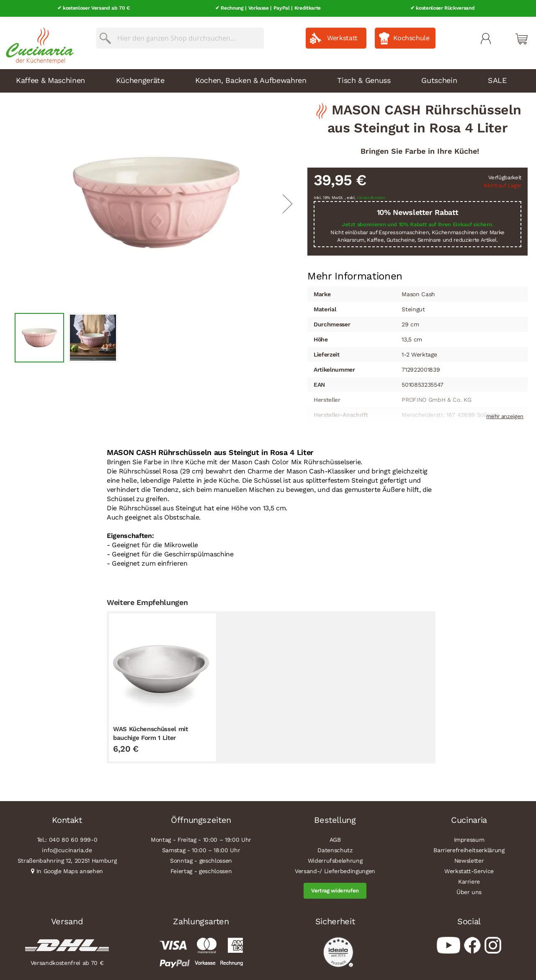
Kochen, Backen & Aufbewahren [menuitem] (251, 78)
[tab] (355, 274)
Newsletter (469, 859)
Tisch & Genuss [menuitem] (364, 78)
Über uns (469, 890)
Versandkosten (371, 196)
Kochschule (411, 36)
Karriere (469, 880)
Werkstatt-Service (469, 869)
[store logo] (38, 42)
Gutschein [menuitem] (439, 78)
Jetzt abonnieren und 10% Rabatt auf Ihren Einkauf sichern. (417, 223)
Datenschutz (335, 848)
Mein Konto (486, 37)
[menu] (268, 79)
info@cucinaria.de (67, 848)
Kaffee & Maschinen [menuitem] (50, 78)
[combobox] (180, 36)
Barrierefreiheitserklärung (469, 848)
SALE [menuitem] (497, 78)
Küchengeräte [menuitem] (140, 78)
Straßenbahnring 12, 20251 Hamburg (67, 859)
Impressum (469, 838)
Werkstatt (342, 36)
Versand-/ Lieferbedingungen (335, 869)
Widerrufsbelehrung (335, 859)
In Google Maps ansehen (70, 869)
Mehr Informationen (355, 274)
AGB (335, 838)
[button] (288, 202)
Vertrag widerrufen (335, 889)
